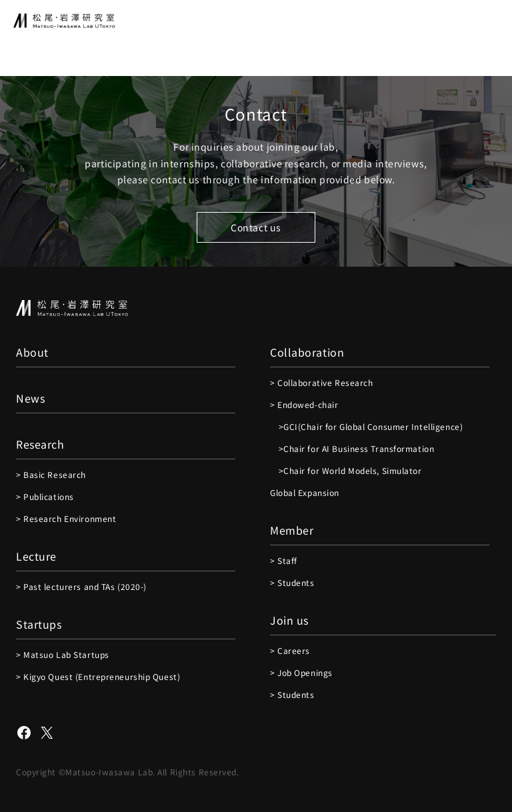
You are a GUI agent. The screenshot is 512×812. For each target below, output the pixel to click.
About (32, 352)
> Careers (290, 650)
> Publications (45, 496)
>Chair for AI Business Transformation (352, 448)
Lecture (36, 556)
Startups (39, 624)
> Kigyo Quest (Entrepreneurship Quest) (98, 676)
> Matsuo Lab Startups (63, 654)
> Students (292, 582)
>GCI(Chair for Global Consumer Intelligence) (366, 426)
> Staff (284, 560)
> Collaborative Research (321, 382)
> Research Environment (66, 518)
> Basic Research (51, 474)
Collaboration (307, 352)
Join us (289, 620)
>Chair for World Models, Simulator (346, 470)
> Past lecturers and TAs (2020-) (81, 586)
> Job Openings (301, 672)
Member (292, 530)
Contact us (256, 227)
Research (40, 444)
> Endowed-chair (304, 404)
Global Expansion (305, 492)
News (30, 398)
